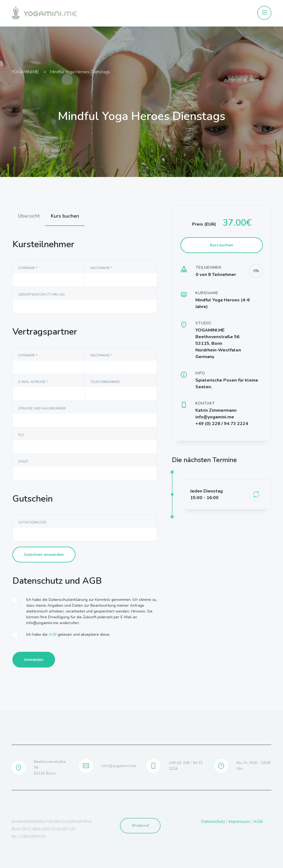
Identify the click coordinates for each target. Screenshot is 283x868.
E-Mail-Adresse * (33, 382)
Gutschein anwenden (44, 555)
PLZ (21, 435)
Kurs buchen (65, 216)
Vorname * (28, 268)
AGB (53, 634)
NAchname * (101, 268)
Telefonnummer (105, 382)
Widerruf (140, 826)
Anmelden (34, 660)
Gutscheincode (32, 522)
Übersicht (29, 216)
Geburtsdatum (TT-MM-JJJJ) (41, 294)
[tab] (29, 216)
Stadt (23, 462)
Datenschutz (213, 822)
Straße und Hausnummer (42, 408)
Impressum (239, 822)
